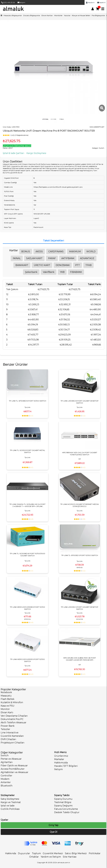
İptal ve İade (8, 806)
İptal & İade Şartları (14, 153)
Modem (5, 779)
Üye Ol (53, 832)
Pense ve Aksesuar (11, 759)
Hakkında (11, 853)
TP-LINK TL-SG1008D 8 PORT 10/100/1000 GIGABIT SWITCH (27, 555)
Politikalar (95, 853)
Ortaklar (34, 857)
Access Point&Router (13, 769)
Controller (6, 776)
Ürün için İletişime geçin (17, 146)
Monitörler (58, 15)
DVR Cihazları (8, 739)
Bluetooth (7, 786)
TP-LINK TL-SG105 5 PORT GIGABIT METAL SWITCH (28, 451)
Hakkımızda (61, 763)
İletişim (21, 2)
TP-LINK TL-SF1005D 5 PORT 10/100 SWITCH (80, 555)
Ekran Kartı (7, 712)
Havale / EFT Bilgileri (66, 766)
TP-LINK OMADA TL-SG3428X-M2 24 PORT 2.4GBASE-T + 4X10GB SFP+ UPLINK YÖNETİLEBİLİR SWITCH (27, 505)
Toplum (36, 853)
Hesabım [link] (90, 2)
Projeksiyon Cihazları (13, 743)
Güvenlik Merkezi (53, 853)
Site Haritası (70, 857)
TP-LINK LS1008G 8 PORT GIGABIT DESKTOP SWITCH (80, 402)
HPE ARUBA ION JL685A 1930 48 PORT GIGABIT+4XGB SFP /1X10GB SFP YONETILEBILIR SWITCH (80, 659)
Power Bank (8, 726)
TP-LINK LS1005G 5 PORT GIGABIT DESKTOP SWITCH (80, 608)
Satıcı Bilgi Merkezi (76, 853)
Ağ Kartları (7, 762)
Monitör (5, 709)
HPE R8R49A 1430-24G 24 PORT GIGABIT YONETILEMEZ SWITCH (80, 454)
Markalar (59, 759)
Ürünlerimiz (61, 756)
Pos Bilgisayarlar (98, 15)
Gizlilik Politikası (10, 809)
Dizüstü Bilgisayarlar (32, 15)
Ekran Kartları (47, 15)
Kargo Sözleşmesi (36, 153)
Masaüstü (6, 696)
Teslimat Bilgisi (63, 802)
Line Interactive (10, 733)
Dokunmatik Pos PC (12, 719)
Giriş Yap (53, 825)
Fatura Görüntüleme (66, 809)
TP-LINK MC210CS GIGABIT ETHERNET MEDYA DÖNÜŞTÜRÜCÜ (80, 505)
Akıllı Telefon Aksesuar (14, 723)
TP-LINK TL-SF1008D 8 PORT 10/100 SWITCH (28, 401)
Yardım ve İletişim (51, 857)
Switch (5, 755)
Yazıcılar (67, 15)
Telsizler (5, 729)
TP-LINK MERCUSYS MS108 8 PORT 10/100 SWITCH (27, 608)
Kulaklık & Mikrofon (12, 702)
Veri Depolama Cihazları (14, 716)
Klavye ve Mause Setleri (81, 15)
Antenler (6, 782)
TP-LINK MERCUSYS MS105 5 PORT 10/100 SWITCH (27, 660)
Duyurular (24, 853)
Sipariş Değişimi (63, 806)
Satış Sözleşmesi (10, 799)
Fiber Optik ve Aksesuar (14, 766)
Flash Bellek (8, 699)
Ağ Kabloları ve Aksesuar (14, 772)
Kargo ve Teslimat (11, 802)
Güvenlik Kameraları (12, 736)
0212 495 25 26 (8, 2)
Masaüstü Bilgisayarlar (13, 15)
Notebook (6, 692)
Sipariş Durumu (63, 799)
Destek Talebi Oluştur (67, 812)
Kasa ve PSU (8, 706)
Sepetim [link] (101, 2)
